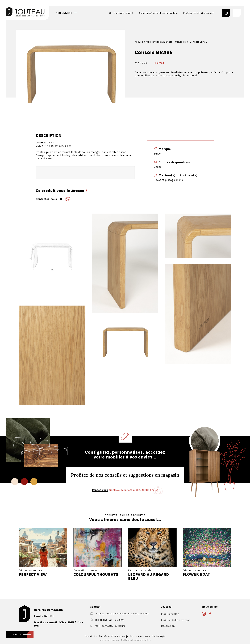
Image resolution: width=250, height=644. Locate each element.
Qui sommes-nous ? (121, 13)
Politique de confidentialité (136, 640)
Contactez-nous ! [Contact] (47, 199)
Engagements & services (199, 13)
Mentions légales (109, 640)
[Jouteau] (25, 12)
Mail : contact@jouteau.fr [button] (110, 626)
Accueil (139, 42)
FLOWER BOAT (196, 574)
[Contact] (65, 199)
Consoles (180, 42)
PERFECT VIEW (33, 575)
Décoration (168, 626)
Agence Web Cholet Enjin (151, 636)
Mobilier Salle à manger (159, 42)
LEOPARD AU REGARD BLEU (149, 576)
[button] (226, 13)
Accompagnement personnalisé (158, 13)
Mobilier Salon (170, 614)
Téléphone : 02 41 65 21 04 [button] (109, 620)
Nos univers (64, 13)
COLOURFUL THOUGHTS (96, 574)
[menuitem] (122, 13)
